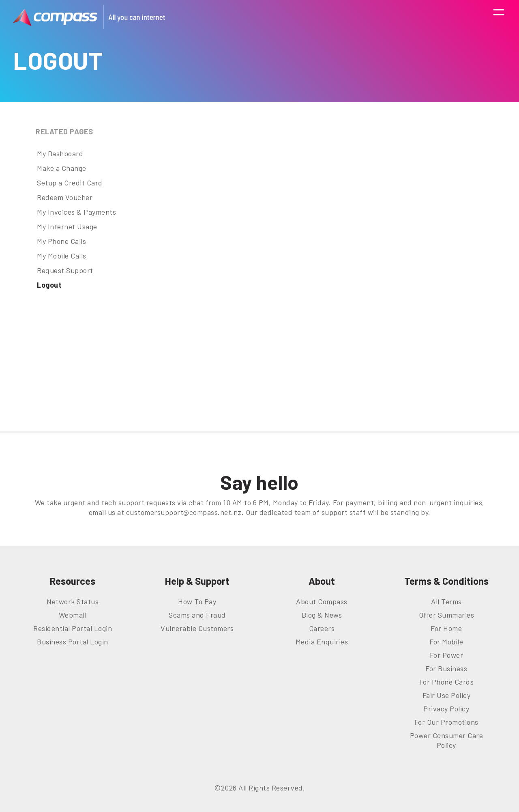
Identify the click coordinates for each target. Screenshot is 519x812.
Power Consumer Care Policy (447, 740)
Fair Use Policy (447, 695)
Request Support (65, 270)
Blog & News (322, 615)
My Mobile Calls (62, 256)
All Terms (446, 601)
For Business (446, 668)
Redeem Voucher (65, 197)
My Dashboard (60, 153)
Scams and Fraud (197, 615)
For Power (447, 655)
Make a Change (62, 168)
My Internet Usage (67, 226)
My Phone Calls (61, 241)
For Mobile (446, 642)
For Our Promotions (446, 722)
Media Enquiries (322, 642)
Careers (322, 628)
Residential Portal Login (73, 628)
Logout (49, 285)
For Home (446, 628)
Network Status (73, 601)
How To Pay (197, 601)
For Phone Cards (447, 682)
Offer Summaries (447, 615)
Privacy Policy (446, 709)
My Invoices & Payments (76, 212)
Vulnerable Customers (197, 628)
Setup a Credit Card (70, 183)
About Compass (322, 601)
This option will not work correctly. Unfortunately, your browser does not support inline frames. (339, 271)
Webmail (73, 615)
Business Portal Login (73, 642)
